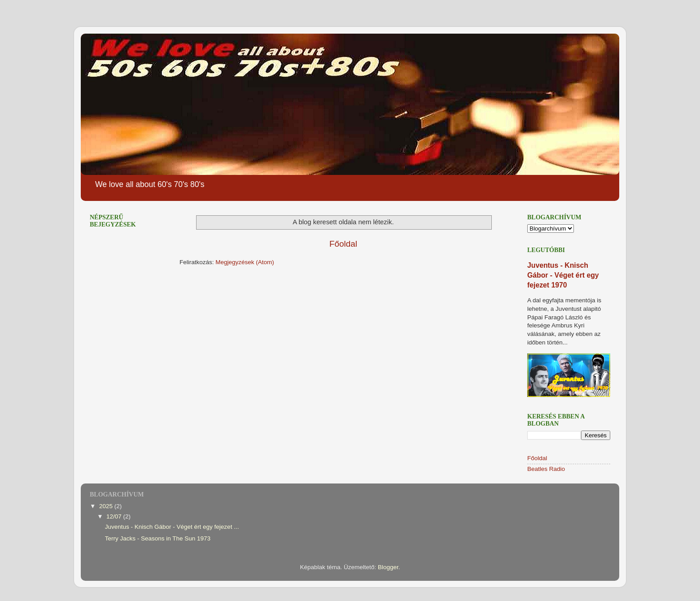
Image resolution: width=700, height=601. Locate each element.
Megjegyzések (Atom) (245, 262)
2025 (107, 506)
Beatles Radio (546, 469)
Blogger (388, 567)
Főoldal (343, 244)
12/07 (115, 516)
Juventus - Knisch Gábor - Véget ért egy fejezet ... (172, 527)
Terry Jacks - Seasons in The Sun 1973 (158, 538)
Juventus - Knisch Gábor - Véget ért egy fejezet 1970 (563, 275)
